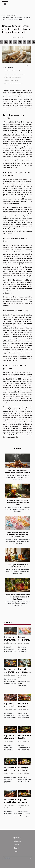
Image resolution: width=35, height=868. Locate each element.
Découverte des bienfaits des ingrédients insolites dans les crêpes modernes (18, 535)
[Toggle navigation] (5, 4)
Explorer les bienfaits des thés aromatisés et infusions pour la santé (18, 503)
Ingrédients (17, 838)
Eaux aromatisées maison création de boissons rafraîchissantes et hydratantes (17, 597)
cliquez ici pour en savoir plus (19, 301)
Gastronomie (11, 15)
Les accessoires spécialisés (11, 80)
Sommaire (9, 67)
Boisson (17, 848)
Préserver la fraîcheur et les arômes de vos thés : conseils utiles (17, 472)
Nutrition (17, 845)
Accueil (3, 15)
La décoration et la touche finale (12, 77)
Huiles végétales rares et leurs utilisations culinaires (17, 566)
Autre (17, 852)
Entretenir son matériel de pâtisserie (14, 84)
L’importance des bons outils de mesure (14, 74)
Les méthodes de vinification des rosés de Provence (10, 804)
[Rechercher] (17, 858)
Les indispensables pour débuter (13, 71)
